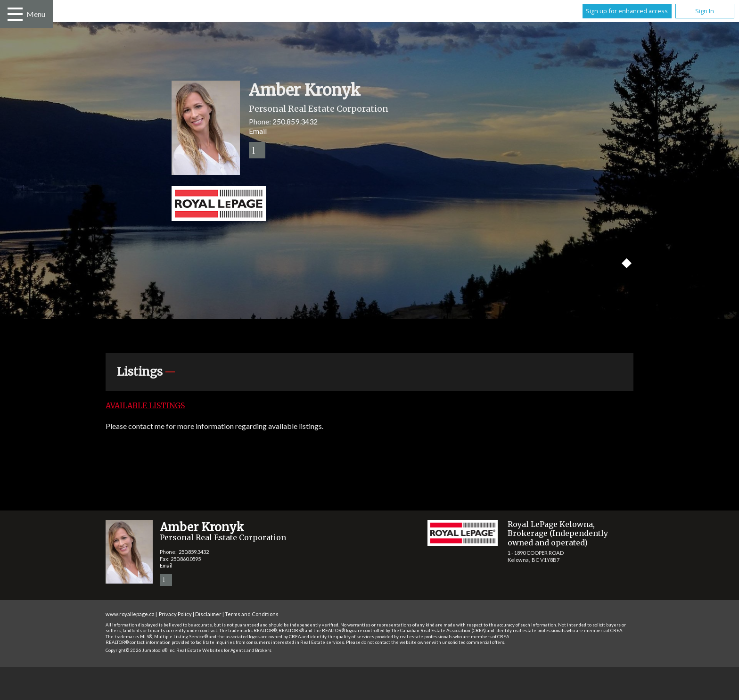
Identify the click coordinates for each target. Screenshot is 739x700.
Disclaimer (208, 614)
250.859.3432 (295, 121)
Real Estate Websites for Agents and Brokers (224, 650)
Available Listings (145, 405)
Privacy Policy (175, 614)
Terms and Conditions (252, 614)
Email (258, 131)
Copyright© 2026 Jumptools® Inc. (140, 650)
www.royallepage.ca (130, 614)
